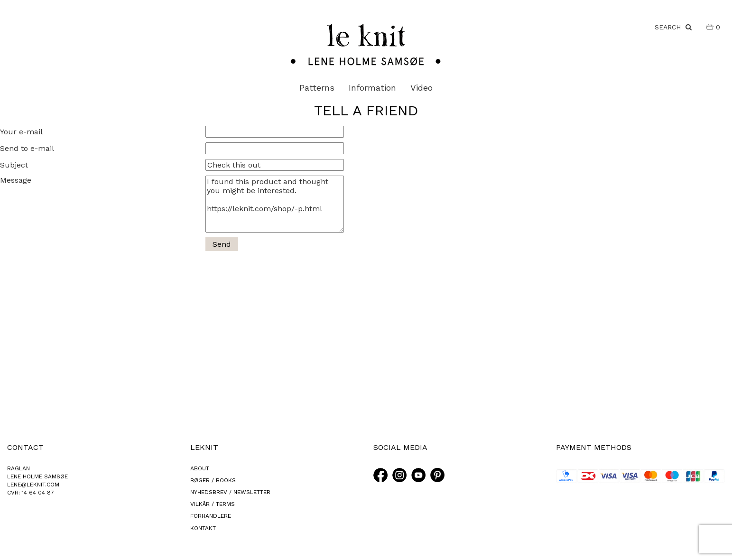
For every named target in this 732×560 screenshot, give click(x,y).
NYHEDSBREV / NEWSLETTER (230, 492)
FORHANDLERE (211, 516)
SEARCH (673, 27)
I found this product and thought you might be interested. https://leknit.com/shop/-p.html (275, 204)
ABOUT (200, 468)
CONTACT (25, 447)
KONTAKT (203, 528)
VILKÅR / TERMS (213, 504)
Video (422, 88)
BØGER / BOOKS (213, 480)
